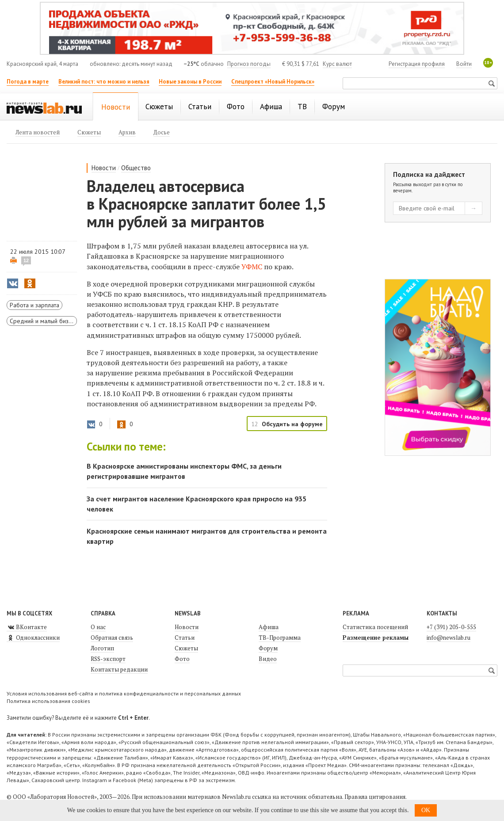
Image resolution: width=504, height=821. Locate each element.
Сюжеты (186, 648)
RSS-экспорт (108, 659)
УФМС (252, 267)
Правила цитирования (375, 797)
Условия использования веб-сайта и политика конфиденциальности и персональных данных (124, 693)
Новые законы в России (190, 82)
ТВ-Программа (280, 638)
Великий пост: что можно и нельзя (104, 82)
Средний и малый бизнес (43, 321)
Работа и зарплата (34, 305)
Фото (182, 659)
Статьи (185, 638)
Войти (464, 64)
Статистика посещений (375, 627)
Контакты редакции (119, 669)
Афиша (269, 627)
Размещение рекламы (376, 638)
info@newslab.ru (449, 638)
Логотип (102, 648)
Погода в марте (28, 82)
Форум (268, 648)
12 (26, 260)
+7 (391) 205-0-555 (451, 627)
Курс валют (337, 64)
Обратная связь (112, 638)
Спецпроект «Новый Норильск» (273, 82)
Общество (136, 168)
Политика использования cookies (48, 701)
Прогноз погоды (249, 64)
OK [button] (426, 810)
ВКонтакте (27, 627)
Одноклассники (33, 638)
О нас (98, 627)
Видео (268, 659)
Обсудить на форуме (292, 424)
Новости (104, 168)
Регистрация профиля (417, 64)
